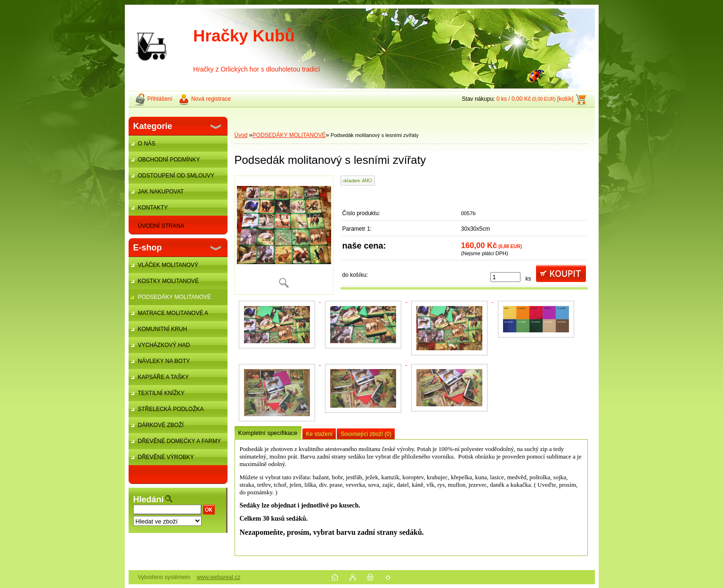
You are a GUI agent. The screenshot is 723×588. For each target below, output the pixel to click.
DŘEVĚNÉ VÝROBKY (166, 457)
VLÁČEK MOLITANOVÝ (168, 265)
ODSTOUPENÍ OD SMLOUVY (176, 176)
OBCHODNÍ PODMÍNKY (169, 160)
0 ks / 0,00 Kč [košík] (535, 99)
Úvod (241, 135)
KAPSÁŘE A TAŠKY (163, 377)
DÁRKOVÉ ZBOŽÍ (161, 425)
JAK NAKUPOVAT (161, 192)
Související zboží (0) (366, 434)
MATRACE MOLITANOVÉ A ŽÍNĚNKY (168, 315)
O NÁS (147, 144)
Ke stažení (320, 434)
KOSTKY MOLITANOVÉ (169, 281)
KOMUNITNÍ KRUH (163, 329)
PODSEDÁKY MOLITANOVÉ (175, 297)
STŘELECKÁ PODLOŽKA (171, 409)
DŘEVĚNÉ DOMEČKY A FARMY (180, 441)
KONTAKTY (153, 208)
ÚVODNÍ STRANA (161, 226)
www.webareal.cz (218, 577)
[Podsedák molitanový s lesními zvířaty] (284, 235)
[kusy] (505, 277)
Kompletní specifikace (268, 433)
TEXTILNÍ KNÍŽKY (161, 393)
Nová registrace (211, 99)
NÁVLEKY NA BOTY (164, 361)
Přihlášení (160, 99)
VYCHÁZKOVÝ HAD (164, 345)
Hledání (149, 499)
